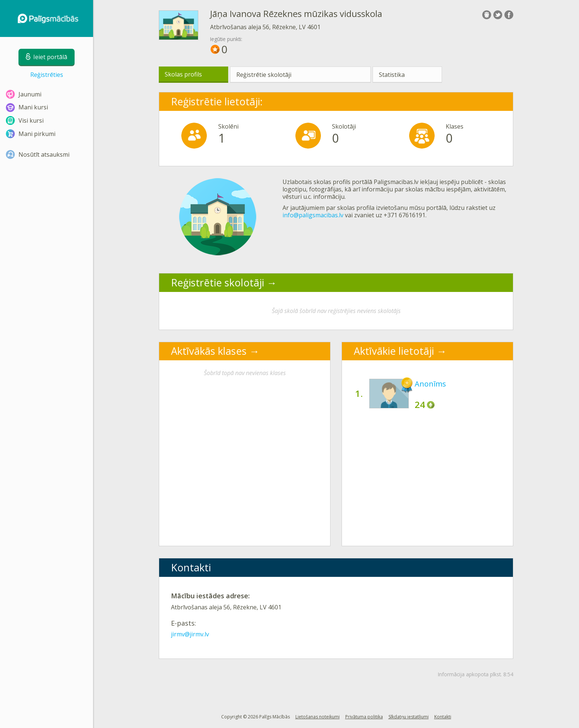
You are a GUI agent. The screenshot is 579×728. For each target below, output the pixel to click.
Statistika (392, 75)
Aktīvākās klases (209, 351)
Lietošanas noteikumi (318, 717)
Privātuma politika (364, 717)
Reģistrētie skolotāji (264, 75)
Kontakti (443, 717)
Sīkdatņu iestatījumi (409, 717)
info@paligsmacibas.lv (313, 215)
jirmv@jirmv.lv (190, 634)
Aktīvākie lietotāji (394, 351)
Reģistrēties (47, 75)
